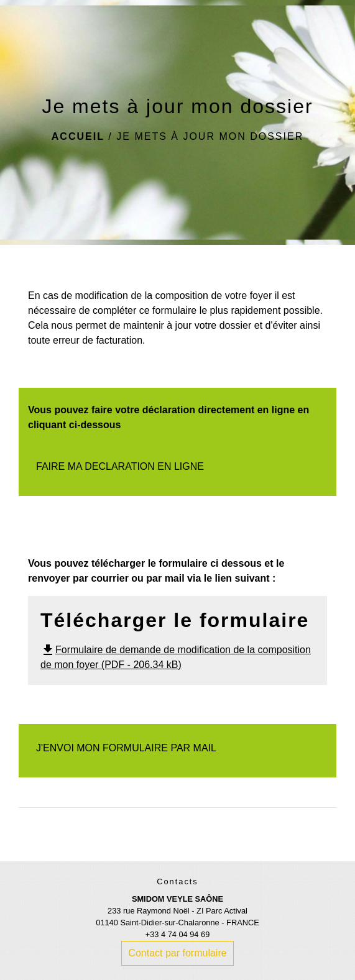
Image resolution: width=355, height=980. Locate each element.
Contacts (178, 882)
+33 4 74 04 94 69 (178, 934)
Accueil (78, 136)
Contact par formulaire (177, 953)
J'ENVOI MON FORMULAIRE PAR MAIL (126, 748)
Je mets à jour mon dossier (210, 136)
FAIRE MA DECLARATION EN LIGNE (120, 466)
